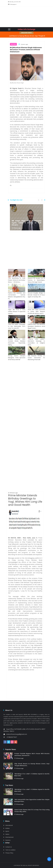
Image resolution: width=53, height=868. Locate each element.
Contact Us (9, 847)
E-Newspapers (12, 4)
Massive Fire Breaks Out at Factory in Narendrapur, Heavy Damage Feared (36, 280)
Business (8, 840)
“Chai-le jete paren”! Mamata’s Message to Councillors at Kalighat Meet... (36, 342)
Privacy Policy (9, 853)
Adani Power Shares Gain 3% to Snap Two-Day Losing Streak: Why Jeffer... (32, 811)
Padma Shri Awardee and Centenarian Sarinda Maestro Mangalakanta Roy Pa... (17, 296)
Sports (7, 831)
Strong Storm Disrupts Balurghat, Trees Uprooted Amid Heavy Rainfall (17, 358)
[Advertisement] (18, 17)
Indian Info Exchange (26, 29)
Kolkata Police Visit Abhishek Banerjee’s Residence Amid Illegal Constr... (36, 326)
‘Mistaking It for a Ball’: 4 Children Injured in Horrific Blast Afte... (32, 775)
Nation (13, 205)
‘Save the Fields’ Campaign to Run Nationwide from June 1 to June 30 (17, 326)
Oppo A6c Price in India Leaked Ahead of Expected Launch (17, 312)
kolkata (8, 828)
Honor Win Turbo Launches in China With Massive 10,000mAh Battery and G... (36, 312)
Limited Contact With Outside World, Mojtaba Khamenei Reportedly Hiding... (17, 342)
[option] (26, 217)
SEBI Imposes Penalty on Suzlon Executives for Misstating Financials (36, 358)
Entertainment (9, 837)
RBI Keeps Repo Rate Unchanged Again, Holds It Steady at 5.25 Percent (26, 223)
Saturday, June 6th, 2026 (14, 2)
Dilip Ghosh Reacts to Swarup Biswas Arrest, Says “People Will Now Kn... (32, 765)
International (9, 825)
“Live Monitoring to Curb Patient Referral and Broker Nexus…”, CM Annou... (17, 280)
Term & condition (10, 850)
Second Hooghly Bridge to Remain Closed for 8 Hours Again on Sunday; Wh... (36, 295)
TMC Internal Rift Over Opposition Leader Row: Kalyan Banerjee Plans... (32, 800)
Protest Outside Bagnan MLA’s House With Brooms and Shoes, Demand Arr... (32, 755)
